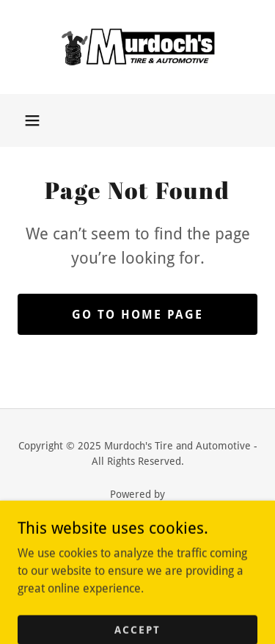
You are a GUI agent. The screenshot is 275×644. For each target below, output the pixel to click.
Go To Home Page (137, 315)
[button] (32, 120)
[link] (138, 47)
